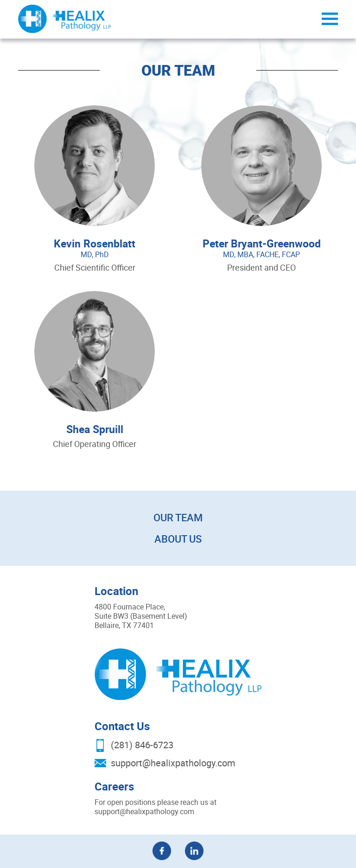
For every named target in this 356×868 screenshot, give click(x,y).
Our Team (178, 517)
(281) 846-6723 (142, 745)
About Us (178, 539)
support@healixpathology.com (173, 763)
